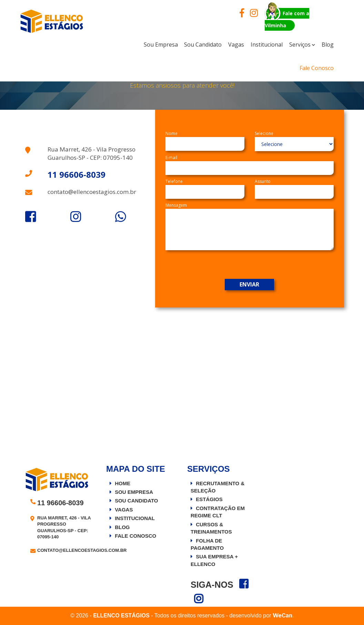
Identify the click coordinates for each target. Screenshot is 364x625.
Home (123, 483)
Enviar (249, 284)
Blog (328, 45)
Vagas (236, 45)
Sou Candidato (203, 45)
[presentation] (257, 265)
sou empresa (161, 45)
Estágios (209, 499)
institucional (267, 45)
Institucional (135, 518)
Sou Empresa (134, 492)
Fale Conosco (317, 68)
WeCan (283, 616)
